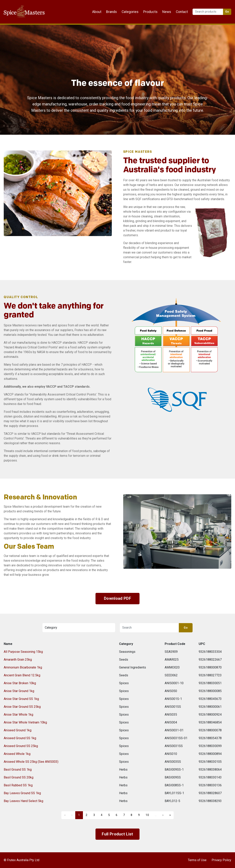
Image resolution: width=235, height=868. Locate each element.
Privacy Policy (221, 860)
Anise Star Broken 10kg (20, 683)
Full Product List (117, 834)
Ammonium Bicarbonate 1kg (23, 667)
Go (227, 12)
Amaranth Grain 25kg (18, 660)
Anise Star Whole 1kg (18, 715)
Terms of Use (197, 860)
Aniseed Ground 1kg (18, 730)
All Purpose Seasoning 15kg (23, 652)
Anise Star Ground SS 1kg (21, 699)
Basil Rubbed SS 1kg (18, 785)
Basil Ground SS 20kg (19, 777)
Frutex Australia (17, 6)
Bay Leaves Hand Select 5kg (23, 801)
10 (147, 815)
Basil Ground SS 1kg (18, 770)
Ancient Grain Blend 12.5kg (22, 675)
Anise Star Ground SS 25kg (22, 707)
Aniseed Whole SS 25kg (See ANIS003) (31, 762)
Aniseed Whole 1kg (17, 754)
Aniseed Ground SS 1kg (20, 738)
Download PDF (117, 598)
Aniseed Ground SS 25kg (21, 746)
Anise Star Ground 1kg (19, 691)
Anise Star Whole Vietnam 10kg (25, 722)
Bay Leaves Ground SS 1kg (22, 793)
